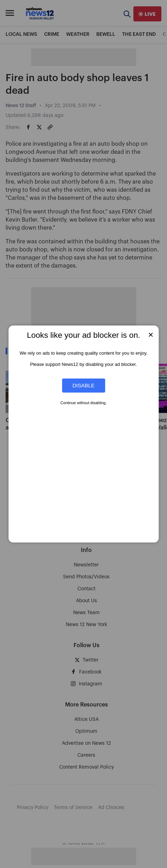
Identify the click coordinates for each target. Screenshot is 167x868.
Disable (83, 385)
